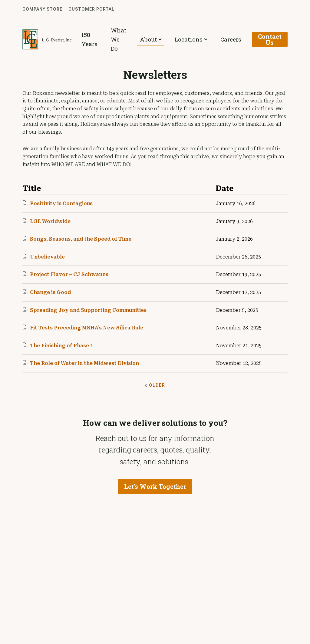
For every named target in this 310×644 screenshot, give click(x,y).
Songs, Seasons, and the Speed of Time (77, 239)
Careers (231, 39)
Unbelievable (44, 257)
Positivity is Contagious (58, 203)
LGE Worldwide (47, 221)
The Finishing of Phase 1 (58, 345)
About (162, 39)
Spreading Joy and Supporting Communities (85, 310)
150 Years (98, 39)
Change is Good (47, 292)
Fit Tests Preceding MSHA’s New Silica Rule (83, 328)
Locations (196, 39)
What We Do (132, 39)
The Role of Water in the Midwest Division (81, 363)
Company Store (42, 9)
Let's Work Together (155, 487)
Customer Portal (91, 9)
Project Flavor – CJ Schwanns (66, 274)
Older (155, 385)
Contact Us (268, 39)
